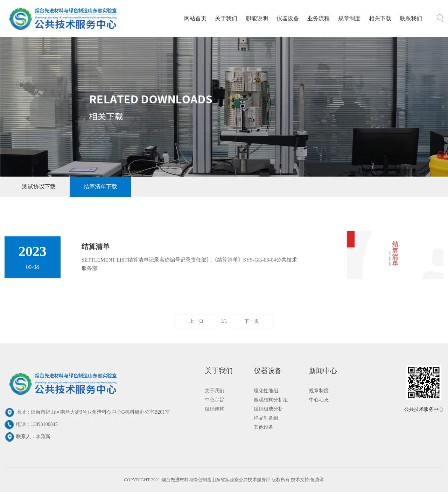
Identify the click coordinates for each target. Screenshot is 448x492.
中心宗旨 (215, 400)
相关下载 (380, 18)
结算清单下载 (100, 187)
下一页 (252, 321)
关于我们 (226, 18)
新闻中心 (323, 371)
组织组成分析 (268, 409)
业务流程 (318, 18)
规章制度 (349, 18)
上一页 (196, 321)
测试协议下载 (39, 187)
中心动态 (319, 400)
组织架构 (215, 409)
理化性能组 (266, 391)
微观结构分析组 (271, 400)
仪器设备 (288, 18)
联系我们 (411, 18)
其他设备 (264, 427)
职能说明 (257, 18)
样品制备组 (266, 418)
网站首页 (195, 18)
